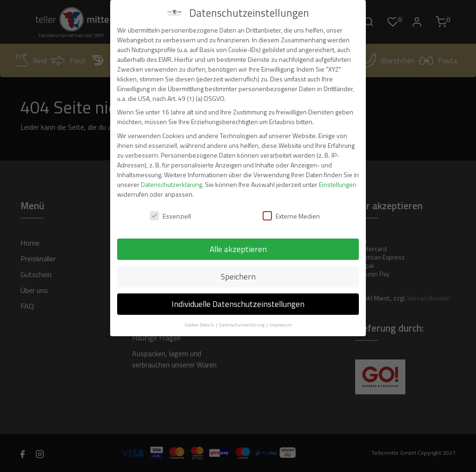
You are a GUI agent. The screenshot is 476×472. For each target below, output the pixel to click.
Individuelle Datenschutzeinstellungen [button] (238, 304)
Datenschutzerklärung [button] (242, 325)
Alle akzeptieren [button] (238, 249)
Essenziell (170, 216)
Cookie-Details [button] (200, 325)
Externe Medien (291, 216)
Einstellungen (338, 184)
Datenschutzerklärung (172, 184)
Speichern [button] (238, 276)
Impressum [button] (281, 325)
